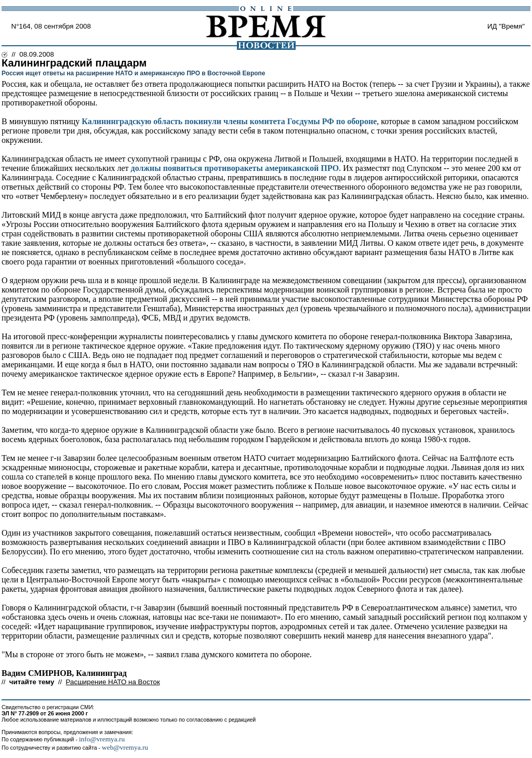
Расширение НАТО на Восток (113, 682)
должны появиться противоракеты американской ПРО (235, 168)
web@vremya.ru (125, 747)
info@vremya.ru (102, 739)
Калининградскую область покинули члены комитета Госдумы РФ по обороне (229, 121)
